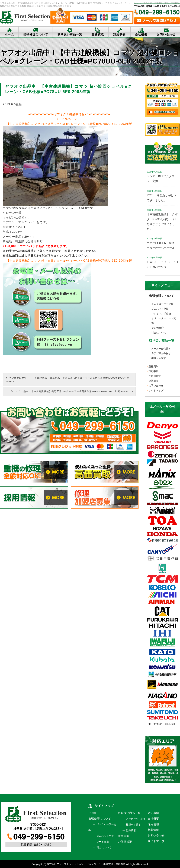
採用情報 (153, 824)
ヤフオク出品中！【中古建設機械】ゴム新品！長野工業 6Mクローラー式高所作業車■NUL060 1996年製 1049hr (67, 380)
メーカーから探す (161, 349)
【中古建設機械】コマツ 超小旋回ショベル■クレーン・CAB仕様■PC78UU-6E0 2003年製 (69, 124)
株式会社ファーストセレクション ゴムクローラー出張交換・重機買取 (86, 864)
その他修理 (157, 328)
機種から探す (159, 358)
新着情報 (153, 830)
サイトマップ (156, 390)
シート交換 (103, 842)
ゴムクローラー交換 (162, 304)
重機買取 (98, 34)
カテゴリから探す (161, 353)
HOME (93, 813)
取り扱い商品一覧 (70, 34)
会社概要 (141, 34)
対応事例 (119, 34)
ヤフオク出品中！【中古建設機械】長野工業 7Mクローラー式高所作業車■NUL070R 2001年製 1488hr (70, 391)
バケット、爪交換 (161, 314)
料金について (159, 333)
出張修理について (36, 34)
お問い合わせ (156, 386)
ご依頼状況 (155, 376)
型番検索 (131, 830)
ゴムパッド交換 (160, 309)
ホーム (9, 34)
